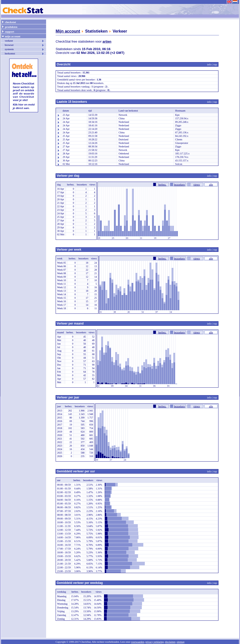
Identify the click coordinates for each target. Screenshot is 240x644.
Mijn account (68, 31)
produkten (9, 27)
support (8, 31)
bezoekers (179, 184)
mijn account (11, 36)
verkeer (25, 41)
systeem (25, 49)
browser (25, 45)
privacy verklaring (155, 642)
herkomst (25, 53)
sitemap (181, 642)
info (209, 64)
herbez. (162, 184)
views (197, 184)
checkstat (9, 22)
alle (211, 184)
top (215, 64)
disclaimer (170, 642)
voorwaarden (138, 642)
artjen (107, 41)
